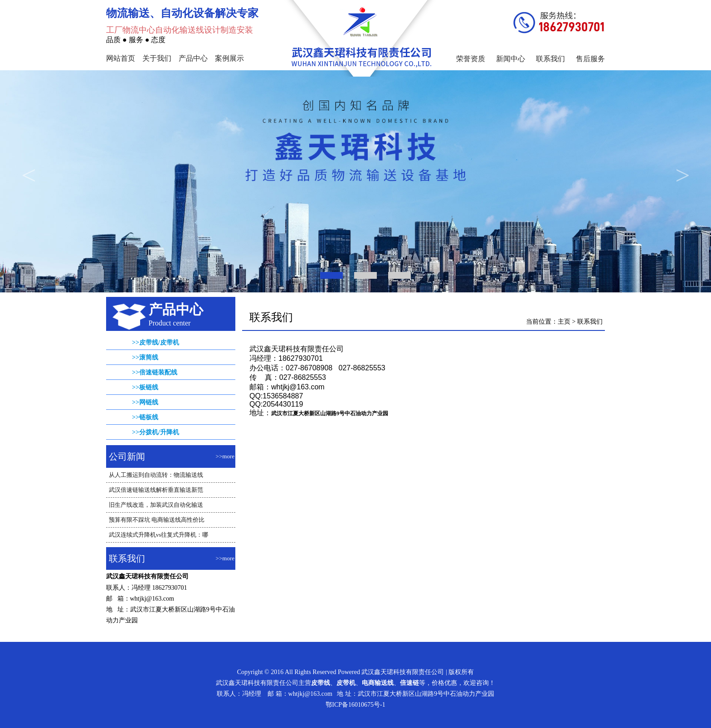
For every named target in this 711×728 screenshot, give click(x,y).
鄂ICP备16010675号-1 (355, 705)
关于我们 (157, 58)
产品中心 (193, 58)
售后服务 (590, 59)
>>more (225, 456)
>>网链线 (145, 402)
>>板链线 (145, 387)
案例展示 (229, 58)
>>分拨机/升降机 (156, 432)
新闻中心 (511, 59)
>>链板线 (145, 417)
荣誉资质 (471, 59)
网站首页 (121, 58)
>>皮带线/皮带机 (156, 342)
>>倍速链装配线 (155, 372)
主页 (564, 322)
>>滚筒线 (145, 357)
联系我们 (550, 59)
